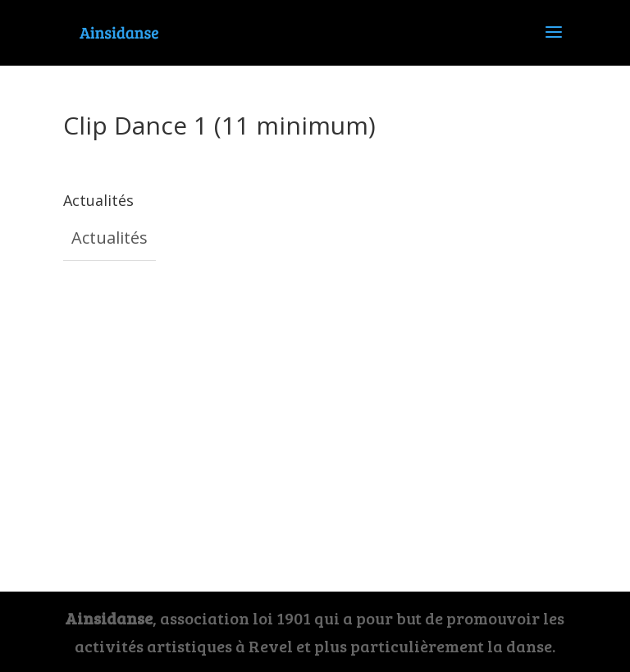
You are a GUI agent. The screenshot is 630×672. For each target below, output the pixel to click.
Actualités (110, 238)
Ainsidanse (109, 618)
